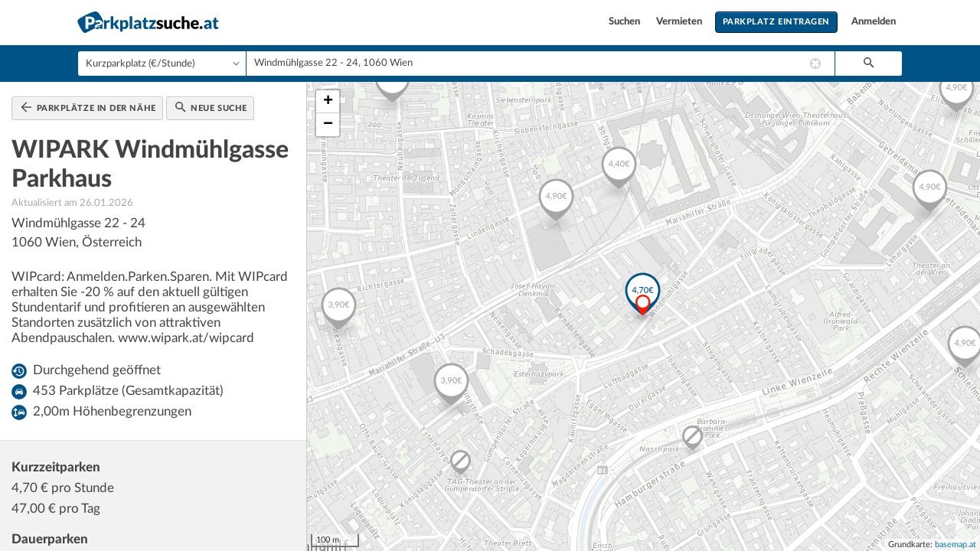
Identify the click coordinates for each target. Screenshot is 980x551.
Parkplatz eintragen (776, 22)
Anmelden (874, 22)
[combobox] (541, 64)
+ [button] (328, 102)
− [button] (328, 125)
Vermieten (680, 22)
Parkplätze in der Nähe (88, 107)
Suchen (626, 22)
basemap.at (955, 544)
